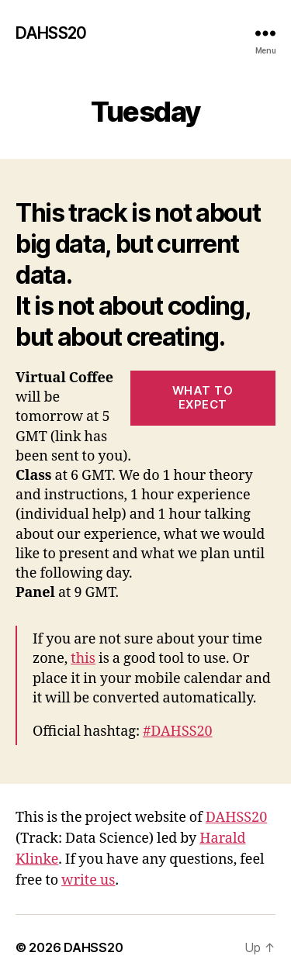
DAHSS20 (51, 33)
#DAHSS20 (177, 732)
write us (88, 880)
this (83, 659)
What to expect (203, 398)
